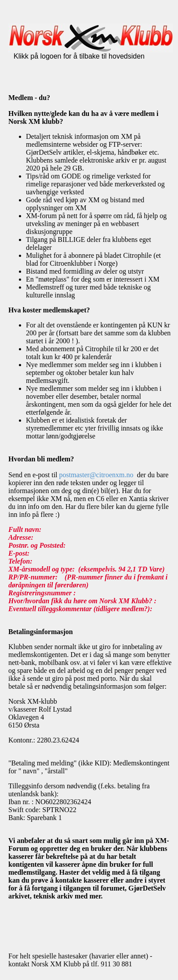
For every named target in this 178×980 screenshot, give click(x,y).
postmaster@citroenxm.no (96, 475)
